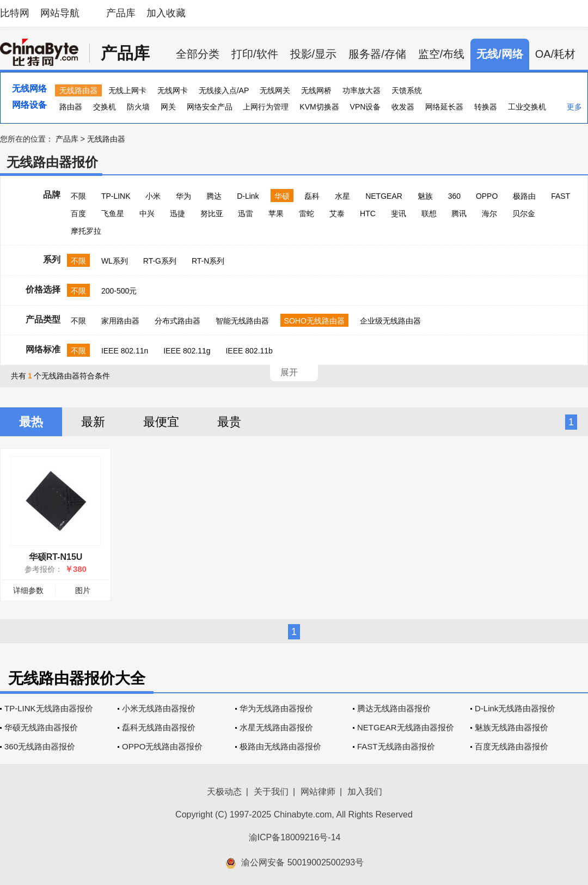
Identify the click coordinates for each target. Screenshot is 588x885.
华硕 (282, 196)
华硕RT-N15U (56, 557)
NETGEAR (384, 196)
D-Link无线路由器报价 (515, 708)
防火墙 (138, 107)
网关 (168, 107)
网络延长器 (444, 107)
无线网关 (275, 90)
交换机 (105, 107)
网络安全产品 (210, 107)
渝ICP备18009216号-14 (295, 837)
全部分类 (198, 54)
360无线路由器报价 (40, 746)
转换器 (486, 107)
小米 (153, 196)
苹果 (276, 213)
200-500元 (119, 291)
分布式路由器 (177, 321)
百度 (78, 213)
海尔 (489, 213)
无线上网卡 (127, 90)
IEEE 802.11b (249, 351)
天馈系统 (407, 90)
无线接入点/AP (224, 90)
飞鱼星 (113, 213)
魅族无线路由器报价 (512, 727)
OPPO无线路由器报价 (162, 746)
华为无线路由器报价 (276, 708)
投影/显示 (314, 54)
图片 (83, 590)
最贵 (229, 422)
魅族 (425, 196)
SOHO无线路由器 (314, 321)
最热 (31, 422)
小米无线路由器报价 (159, 708)
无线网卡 (173, 90)
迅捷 (177, 213)
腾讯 (459, 213)
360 (454, 196)
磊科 (312, 196)
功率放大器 (362, 90)
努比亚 (212, 213)
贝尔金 (524, 213)
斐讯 (399, 213)
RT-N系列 (208, 261)
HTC (368, 213)
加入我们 (365, 792)
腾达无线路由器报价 (394, 708)
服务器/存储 (377, 54)
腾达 (214, 196)
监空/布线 (442, 54)
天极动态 (224, 792)
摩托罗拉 (86, 231)
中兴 (147, 213)
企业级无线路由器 (390, 321)
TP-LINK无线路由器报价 (49, 708)
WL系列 (115, 261)
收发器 (403, 107)
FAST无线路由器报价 (396, 746)
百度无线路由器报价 (512, 746)
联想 (429, 213)
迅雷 (246, 213)
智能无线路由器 (242, 321)
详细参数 (28, 590)
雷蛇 (307, 213)
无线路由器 (78, 90)
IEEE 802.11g (187, 351)
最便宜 (161, 422)
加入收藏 (166, 13)
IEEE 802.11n (125, 351)
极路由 (524, 196)
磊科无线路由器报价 (159, 727)
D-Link (248, 196)
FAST (561, 196)
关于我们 (271, 792)
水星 (342, 196)
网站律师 (318, 792)
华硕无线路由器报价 (41, 727)
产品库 (121, 13)
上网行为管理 (266, 107)
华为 (183, 196)
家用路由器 (120, 321)
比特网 (15, 13)
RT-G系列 (160, 261)
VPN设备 (366, 107)
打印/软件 (255, 54)
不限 (78, 196)
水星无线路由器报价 (276, 727)
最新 (93, 422)
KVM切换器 (319, 107)
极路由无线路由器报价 (280, 746)
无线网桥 (316, 90)
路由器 (71, 107)
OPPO (487, 196)
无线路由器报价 (52, 162)
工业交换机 (527, 107)
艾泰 (337, 213)
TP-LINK (116, 196)
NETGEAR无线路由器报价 (406, 727)
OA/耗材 (555, 54)
